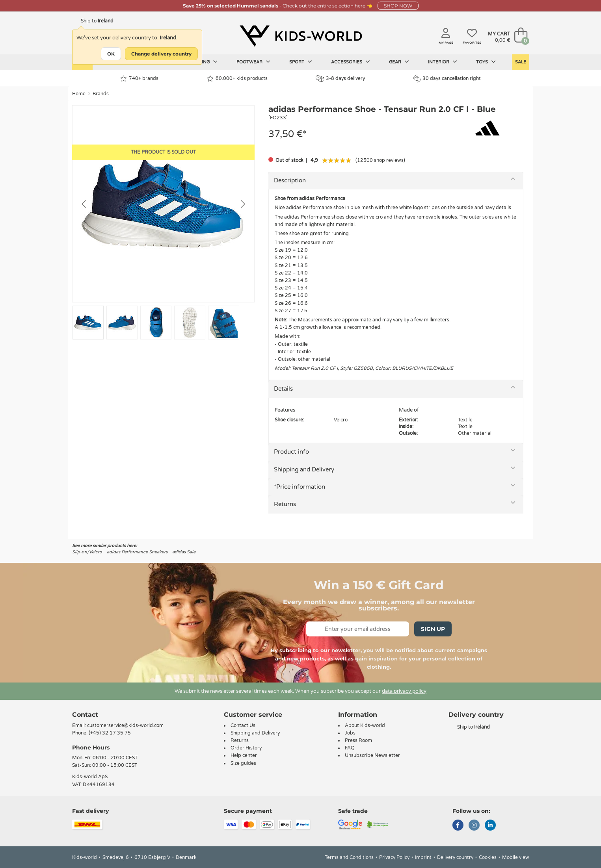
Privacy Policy (394, 857)
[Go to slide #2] (122, 323)
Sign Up (433, 629)
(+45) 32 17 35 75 (110, 733)
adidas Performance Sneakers (137, 552)
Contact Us (243, 725)
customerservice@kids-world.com (125, 725)
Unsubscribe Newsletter (372, 755)
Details (283, 389)
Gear (399, 62)
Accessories (351, 62)
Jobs (350, 733)
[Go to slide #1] (88, 323)
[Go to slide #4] (190, 323)
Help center (244, 755)
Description (290, 180)
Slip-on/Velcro (87, 552)
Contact (85, 715)
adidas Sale (184, 552)
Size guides (243, 763)
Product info (291, 452)
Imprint (423, 857)
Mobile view (516, 857)
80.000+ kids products (237, 79)
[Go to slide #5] (224, 323)
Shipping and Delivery (304, 469)
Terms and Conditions (349, 857)
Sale (521, 62)
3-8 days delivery (340, 79)
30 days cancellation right (447, 78)
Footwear (253, 62)
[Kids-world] (301, 36)
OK (111, 54)
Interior (443, 62)
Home (79, 94)
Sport (301, 62)
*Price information (300, 487)
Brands (101, 94)
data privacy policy (404, 691)
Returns (285, 504)
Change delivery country (161, 54)
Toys (486, 62)
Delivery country (455, 857)
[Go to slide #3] (156, 323)
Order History (246, 748)
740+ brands (139, 79)
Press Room (358, 740)
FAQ (350, 748)
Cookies (488, 857)
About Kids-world (365, 725)
